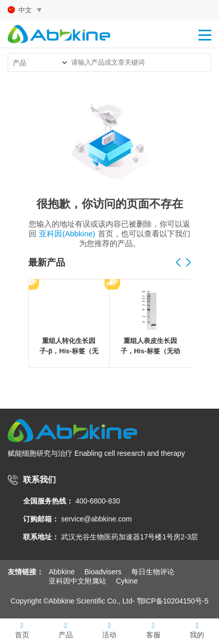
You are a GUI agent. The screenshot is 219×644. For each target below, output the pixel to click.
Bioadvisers (103, 572)
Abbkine (62, 572)
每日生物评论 (153, 572)
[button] (189, 263)
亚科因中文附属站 (77, 581)
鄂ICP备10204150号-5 (173, 601)
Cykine (127, 581)
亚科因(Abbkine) (67, 234)
